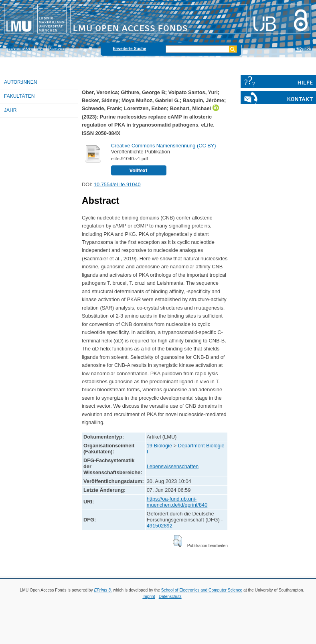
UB (41, 48)
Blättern (57, 48)
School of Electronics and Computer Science (202, 590)
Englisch (303, 48)
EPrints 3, (103, 590)
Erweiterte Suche (129, 49)
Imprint (149, 597)
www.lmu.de (20, 48)
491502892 (160, 526)
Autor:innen (20, 82)
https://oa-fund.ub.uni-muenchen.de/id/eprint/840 (177, 502)
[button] (177, 541)
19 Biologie (159, 446)
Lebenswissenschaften (173, 466)
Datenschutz (170, 597)
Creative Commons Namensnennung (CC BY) (164, 146)
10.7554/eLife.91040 (117, 184)
